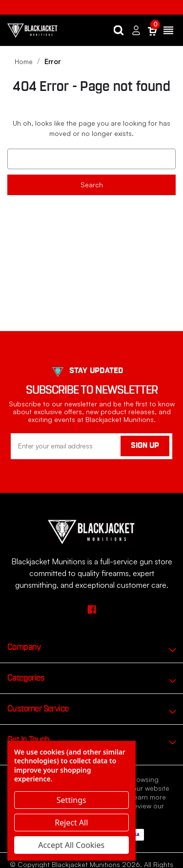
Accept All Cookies (71, 845)
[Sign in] (136, 31)
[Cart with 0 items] (152, 31)
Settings (71, 800)
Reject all (71, 823)
